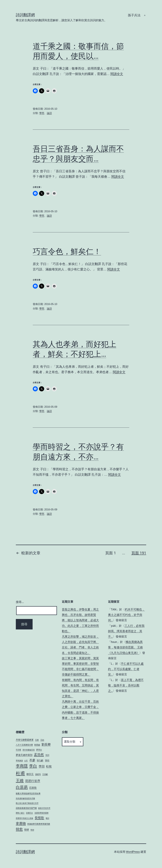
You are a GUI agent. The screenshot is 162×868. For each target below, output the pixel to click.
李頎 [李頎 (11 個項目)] (42, 766)
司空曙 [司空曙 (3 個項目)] (18, 750)
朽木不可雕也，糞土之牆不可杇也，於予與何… (126, 615)
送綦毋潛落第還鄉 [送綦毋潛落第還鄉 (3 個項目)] (41, 813)
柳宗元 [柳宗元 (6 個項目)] (30, 774)
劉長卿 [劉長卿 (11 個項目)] (46, 745)
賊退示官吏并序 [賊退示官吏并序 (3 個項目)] (44, 808)
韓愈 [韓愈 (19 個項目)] (19, 829)
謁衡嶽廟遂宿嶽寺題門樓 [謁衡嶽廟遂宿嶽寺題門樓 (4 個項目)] (26, 808)
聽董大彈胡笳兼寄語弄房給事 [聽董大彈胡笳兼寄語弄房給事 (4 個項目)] (28, 794)
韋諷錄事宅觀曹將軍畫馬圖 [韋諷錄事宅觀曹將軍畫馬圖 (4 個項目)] (39, 824)
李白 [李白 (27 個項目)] (33, 766)
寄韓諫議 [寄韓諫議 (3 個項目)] (19, 761)
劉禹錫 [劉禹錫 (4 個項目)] (37, 745)
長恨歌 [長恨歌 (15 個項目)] (39, 818)
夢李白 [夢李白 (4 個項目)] (39, 750)
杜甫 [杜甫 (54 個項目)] (20, 773)
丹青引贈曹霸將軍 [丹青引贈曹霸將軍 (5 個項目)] (25, 740)
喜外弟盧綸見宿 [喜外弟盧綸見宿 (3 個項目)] (29, 750)
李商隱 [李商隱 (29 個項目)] (22, 766)
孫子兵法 (134, 15)
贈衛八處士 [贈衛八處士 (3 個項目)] (20, 813)
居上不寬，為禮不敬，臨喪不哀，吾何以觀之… (126, 685)
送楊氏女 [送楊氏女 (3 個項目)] (29, 813)
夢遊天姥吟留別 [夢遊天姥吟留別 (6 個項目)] (24, 755)
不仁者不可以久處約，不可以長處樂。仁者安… (126, 669)
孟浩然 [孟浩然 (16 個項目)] (39, 755)
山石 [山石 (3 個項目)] (26, 761)
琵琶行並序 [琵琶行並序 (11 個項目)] (33, 781)
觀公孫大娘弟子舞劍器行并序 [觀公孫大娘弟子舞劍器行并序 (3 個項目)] (27, 803)
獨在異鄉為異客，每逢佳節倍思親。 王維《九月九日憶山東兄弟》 (125, 647)
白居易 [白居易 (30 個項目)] (22, 787)
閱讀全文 (117, 74)
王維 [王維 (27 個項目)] (20, 781)
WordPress (133, 852)
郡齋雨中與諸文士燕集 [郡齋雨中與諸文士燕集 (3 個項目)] (25, 818)
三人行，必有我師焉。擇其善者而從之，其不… (126, 631)
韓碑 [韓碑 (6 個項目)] (27, 830)
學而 (42, 113)
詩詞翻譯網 (25, 15)
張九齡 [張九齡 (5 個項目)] (40, 760)
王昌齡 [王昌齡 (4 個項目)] (45, 774)
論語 (49, 113)
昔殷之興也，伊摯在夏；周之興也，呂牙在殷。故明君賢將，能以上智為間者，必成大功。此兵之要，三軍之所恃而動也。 (80, 620)
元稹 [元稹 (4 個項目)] (37, 740)
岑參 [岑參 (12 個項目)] (32, 760)
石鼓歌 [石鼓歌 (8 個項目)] (33, 788)
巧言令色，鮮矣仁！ (67, 251)
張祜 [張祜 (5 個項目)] (47, 760)
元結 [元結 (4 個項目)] (42, 740)
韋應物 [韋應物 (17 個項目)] (21, 823)
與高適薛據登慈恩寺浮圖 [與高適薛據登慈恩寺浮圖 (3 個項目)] (25, 798)
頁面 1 (111, 553)
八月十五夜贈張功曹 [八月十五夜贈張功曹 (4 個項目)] (24, 745)
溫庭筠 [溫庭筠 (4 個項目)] (38, 774)
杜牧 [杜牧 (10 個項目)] (49, 766)
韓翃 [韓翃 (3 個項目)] (32, 830)
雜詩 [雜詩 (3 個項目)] (47, 818)
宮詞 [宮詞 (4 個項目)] (47, 755)
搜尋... (20, 602)
